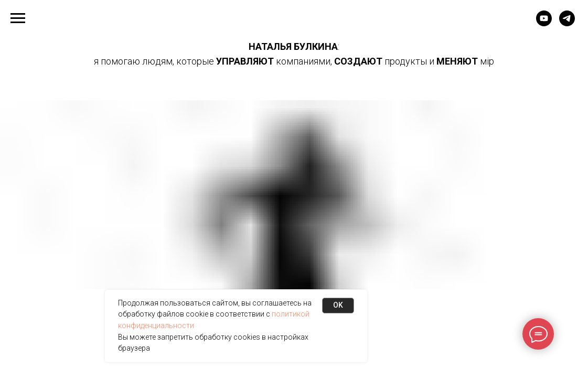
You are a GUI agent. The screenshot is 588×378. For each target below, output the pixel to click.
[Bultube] (544, 23)
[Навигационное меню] (18, 18)
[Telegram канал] (567, 23)
